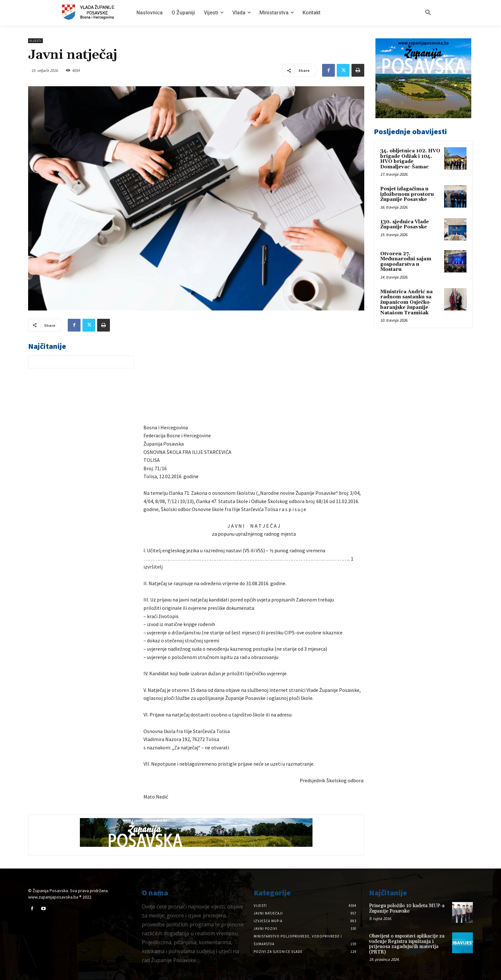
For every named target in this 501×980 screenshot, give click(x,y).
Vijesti (35, 41)
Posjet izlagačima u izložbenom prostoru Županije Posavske (407, 194)
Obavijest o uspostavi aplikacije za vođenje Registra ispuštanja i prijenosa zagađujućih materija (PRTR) (407, 944)
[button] (428, 13)
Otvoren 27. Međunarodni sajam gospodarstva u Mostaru (406, 262)
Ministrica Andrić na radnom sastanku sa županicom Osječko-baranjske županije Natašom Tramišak (406, 302)
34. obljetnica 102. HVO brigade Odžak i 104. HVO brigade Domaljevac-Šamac (410, 159)
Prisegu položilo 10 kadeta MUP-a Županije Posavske (407, 908)
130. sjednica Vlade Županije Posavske (405, 225)
